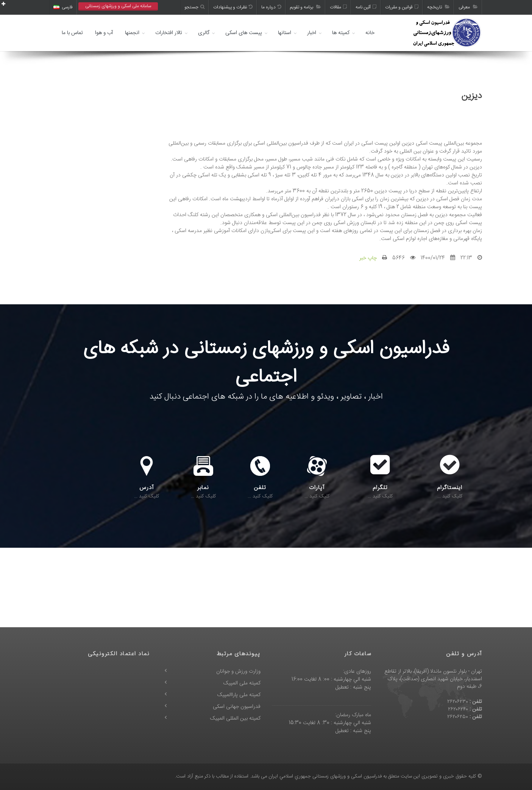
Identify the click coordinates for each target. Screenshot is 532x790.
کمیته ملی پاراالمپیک (239, 695)
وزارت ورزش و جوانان (238, 672)
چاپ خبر (368, 258)
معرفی (468, 7)
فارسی (63, 7)
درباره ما (271, 7)
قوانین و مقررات (402, 7)
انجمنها (132, 33)
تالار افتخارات (169, 33)
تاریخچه (438, 7)
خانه (370, 33)
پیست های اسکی (244, 33)
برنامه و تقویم (306, 7)
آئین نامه (366, 7)
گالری (204, 33)
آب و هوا (104, 33)
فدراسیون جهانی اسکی (237, 707)
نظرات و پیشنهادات (233, 7)
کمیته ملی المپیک (242, 683)
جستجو (194, 7)
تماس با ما (72, 33)
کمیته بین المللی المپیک (235, 718)
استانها (285, 33)
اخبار (312, 33)
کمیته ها (341, 33)
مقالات (338, 7)
